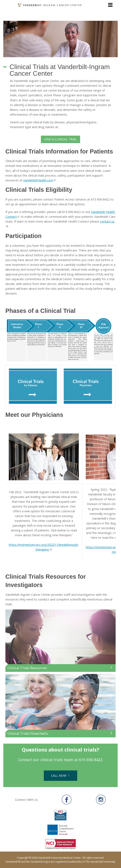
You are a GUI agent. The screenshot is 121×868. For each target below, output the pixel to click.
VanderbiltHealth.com (40, 180)
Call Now (60, 776)
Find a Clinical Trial (60, 139)
